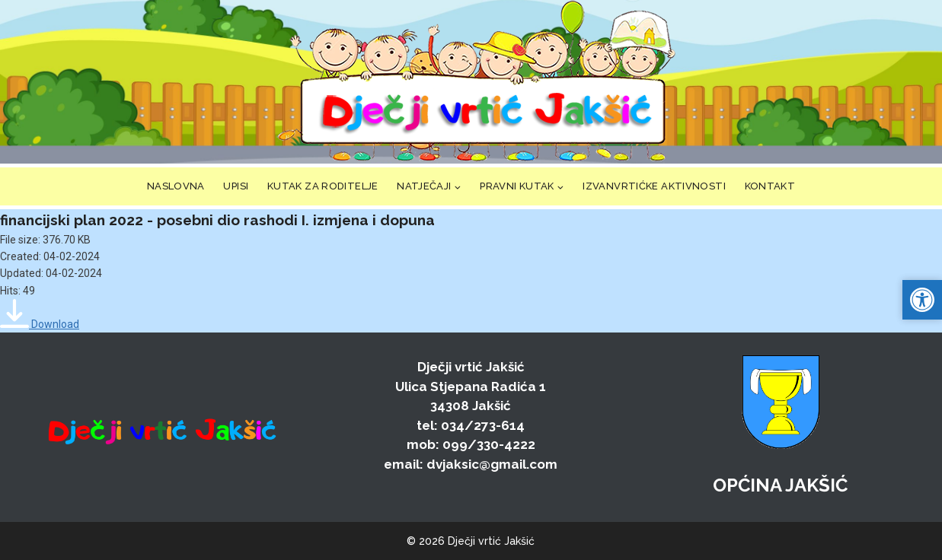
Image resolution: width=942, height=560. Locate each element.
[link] (482, 82)
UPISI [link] (236, 186)
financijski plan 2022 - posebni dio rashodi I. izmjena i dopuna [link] (217, 220)
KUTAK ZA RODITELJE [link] (323, 186)
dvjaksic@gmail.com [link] (492, 464)
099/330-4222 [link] (489, 444)
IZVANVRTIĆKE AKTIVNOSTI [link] (654, 186)
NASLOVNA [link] (176, 186)
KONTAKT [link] (770, 186)
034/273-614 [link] (483, 425)
